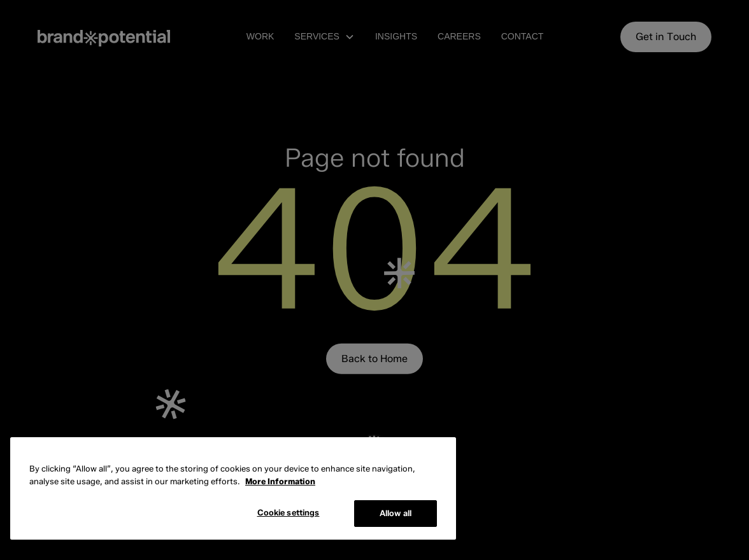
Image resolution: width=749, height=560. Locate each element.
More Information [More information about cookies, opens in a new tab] (280, 481)
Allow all (396, 513)
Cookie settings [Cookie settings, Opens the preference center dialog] (289, 512)
